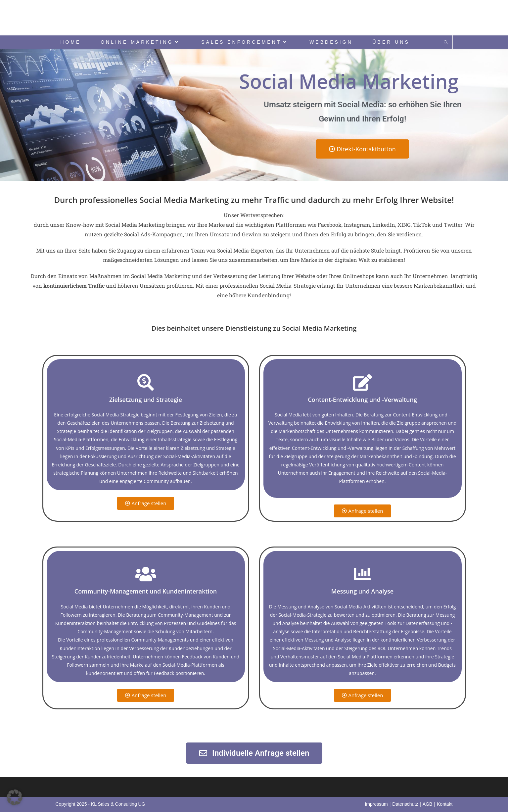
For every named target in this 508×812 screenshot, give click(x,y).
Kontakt (445, 804)
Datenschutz (405, 804)
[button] (15, 797)
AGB (428, 804)
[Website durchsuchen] (446, 43)
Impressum (376, 804)
